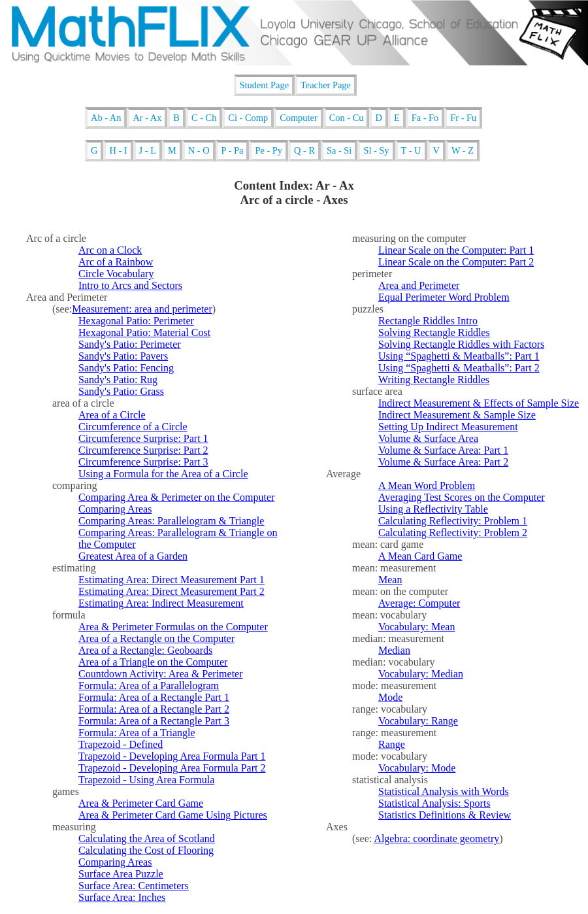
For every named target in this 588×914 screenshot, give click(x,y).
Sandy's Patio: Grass (121, 391)
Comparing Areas (115, 509)
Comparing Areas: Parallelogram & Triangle (171, 521)
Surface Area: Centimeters (134, 886)
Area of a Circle (112, 415)
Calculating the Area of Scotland (147, 838)
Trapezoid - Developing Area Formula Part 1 (172, 756)
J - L (148, 150)
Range (392, 744)
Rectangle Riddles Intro (428, 321)
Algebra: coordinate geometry (436, 838)
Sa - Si (339, 150)
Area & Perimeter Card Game (141, 803)
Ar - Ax (147, 118)
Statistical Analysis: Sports (434, 803)
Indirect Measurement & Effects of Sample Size (479, 403)
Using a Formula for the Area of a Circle (163, 474)
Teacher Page (326, 85)
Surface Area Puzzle (121, 874)
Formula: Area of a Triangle (137, 733)
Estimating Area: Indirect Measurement (161, 603)
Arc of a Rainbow (116, 262)
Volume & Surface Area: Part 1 (443, 450)
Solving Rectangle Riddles (434, 332)
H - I (118, 150)
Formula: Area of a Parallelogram (149, 685)
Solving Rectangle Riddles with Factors (461, 344)
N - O (199, 150)
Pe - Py (269, 150)
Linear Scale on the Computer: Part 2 (456, 262)
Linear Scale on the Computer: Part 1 (456, 250)
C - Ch (204, 118)
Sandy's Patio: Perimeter (130, 344)
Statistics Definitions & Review (445, 815)
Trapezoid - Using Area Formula (146, 780)
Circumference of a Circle (133, 427)
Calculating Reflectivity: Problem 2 (453, 533)
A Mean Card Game (420, 556)
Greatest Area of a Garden (133, 556)
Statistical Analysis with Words (444, 791)
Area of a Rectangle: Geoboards (145, 650)
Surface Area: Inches (122, 897)
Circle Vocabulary (116, 274)
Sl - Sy (376, 150)
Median (394, 650)
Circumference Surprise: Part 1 (143, 438)
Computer (299, 118)
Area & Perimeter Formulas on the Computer (173, 627)
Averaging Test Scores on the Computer (462, 497)
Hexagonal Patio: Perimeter (136, 321)
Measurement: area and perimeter (142, 309)
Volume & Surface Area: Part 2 (443, 462)
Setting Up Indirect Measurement (448, 427)
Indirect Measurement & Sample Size (457, 415)
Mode (390, 697)
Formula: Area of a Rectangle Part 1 (154, 697)
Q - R (304, 150)
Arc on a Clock (110, 250)
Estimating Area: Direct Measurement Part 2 (171, 591)
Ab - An (106, 118)
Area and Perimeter (419, 285)
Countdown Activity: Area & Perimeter (161, 674)
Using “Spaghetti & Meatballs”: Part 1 (459, 356)
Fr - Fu (463, 118)
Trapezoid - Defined (121, 744)
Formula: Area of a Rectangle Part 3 (154, 721)
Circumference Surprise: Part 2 (143, 450)
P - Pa (233, 150)
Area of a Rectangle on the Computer (156, 638)
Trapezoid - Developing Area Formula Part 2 (172, 768)
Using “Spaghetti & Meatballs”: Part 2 (459, 368)
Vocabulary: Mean (416, 627)
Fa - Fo (425, 118)
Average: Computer (419, 603)
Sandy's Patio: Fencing (126, 368)
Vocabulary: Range (418, 721)
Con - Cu (347, 118)
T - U (411, 150)
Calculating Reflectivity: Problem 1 (453, 521)
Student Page (265, 85)
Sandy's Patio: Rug (118, 380)
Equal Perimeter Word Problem (444, 297)
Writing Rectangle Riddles (434, 380)
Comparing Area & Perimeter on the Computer (176, 497)
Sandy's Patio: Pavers (123, 356)
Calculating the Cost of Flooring (146, 850)
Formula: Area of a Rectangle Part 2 (154, 709)
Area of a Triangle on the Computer (153, 662)
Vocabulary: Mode (417, 768)
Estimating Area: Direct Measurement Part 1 (171, 580)
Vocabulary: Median (421, 674)
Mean (390, 580)
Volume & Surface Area (428, 438)
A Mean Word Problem (427, 485)
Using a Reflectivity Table (433, 509)
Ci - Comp (248, 118)
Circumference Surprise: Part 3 (143, 462)
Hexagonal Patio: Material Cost (144, 332)
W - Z (463, 150)
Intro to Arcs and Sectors (130, 285)
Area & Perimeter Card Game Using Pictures (173, 815)
